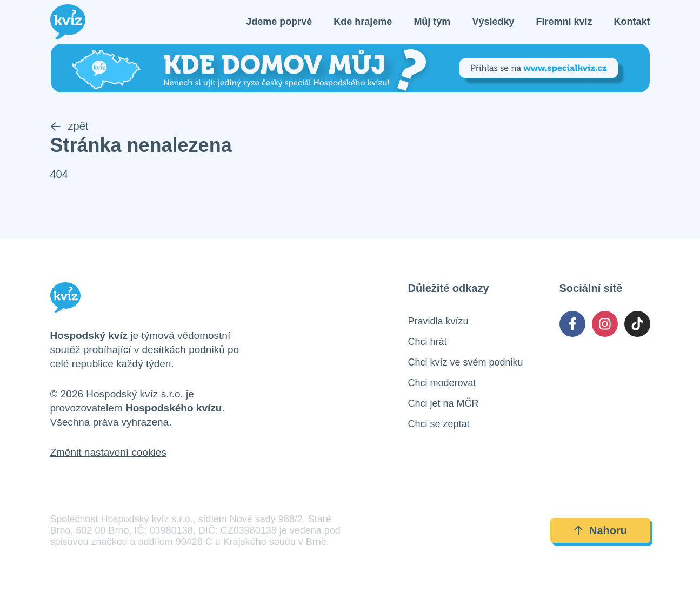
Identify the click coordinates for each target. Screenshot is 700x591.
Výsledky (493, 22)
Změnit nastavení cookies (108, 452)
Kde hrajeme (363, 22)
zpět (69, 126)
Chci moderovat (442, 383)
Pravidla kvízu (438, 321)
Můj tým (432, 22)
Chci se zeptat (439, 424)
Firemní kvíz (564, 22)
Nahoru (600, 530)
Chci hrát (428, 342)
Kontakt (632, 22)
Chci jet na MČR (444, 403)
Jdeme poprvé (279, 22)
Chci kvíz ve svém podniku (466, 362)
